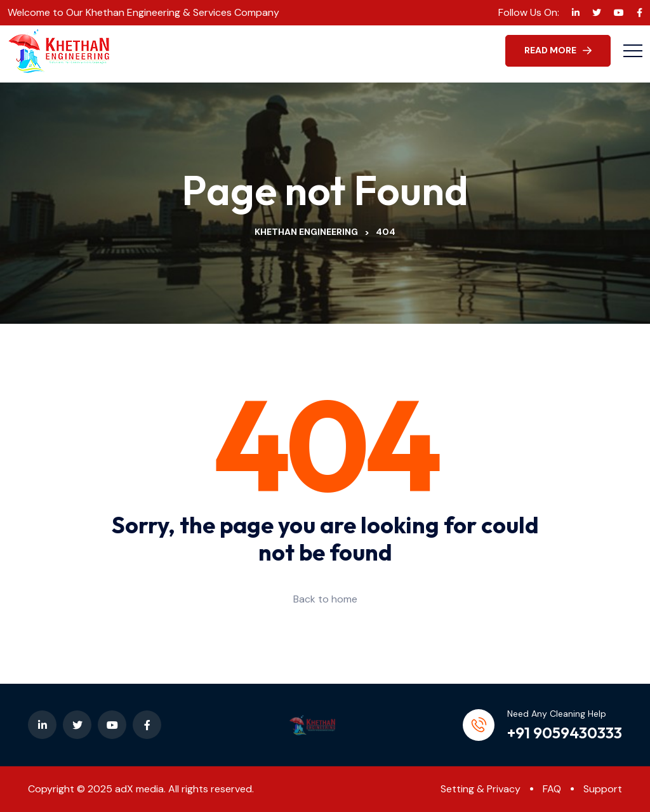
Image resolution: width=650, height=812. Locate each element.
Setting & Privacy (481, 789)
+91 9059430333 (565, 733)
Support (603, 789)
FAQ (552, 789)
